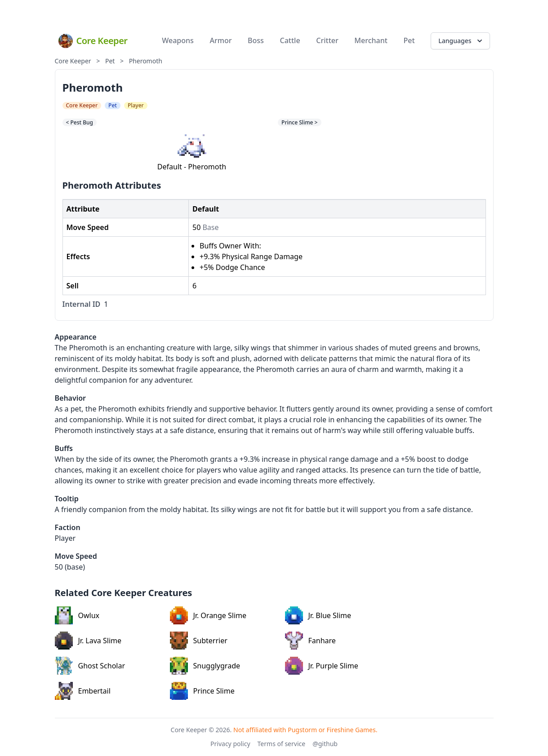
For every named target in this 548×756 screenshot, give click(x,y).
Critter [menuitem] (327, 40)
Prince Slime (202, 691)
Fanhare (310, 641)
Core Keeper (73, 61)
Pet (110, 61)
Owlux (77, 615)
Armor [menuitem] (221, 40)
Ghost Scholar (90, 666)
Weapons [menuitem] (178, 40)
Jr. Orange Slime (208, 615)
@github (325, 744)
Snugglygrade (205, 666)
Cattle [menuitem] (290, 40)
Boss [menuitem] (256, 40)
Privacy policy (230, 744)
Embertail (83, 691)
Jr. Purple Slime (322, 666)
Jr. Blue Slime (318, 615)
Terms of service (282, 744)
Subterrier (199, 641)
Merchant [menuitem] (371, 40)
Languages (461, 41)
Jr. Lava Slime (88, 641)
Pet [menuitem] (409, 40)
